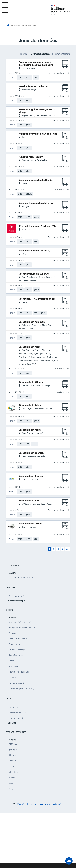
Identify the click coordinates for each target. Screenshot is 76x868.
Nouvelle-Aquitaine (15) (19, 672)
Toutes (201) (14, 707)
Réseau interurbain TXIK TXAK (34, 274)
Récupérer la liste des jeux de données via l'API (39, 804)
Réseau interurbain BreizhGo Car (36, 203)
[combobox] (38, 25)
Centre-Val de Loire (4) (18, 639)
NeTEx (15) (13, 761)
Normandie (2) (15, 666)
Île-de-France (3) (16, 655)
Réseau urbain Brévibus (31, 476)
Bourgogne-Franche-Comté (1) (22, 628)
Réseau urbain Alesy (30, 347)
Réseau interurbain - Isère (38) (34, 251)
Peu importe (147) (16, 596)
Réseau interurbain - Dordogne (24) (37, 226)
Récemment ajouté (61, 54)
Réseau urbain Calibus (31, 524)
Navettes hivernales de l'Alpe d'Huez (38, 134)
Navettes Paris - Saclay (31, 157)
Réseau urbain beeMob (31, 453)
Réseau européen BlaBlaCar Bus (36, 180)
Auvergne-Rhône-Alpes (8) (20, 622)
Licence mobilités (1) (17, 718)
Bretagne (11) (14, 633)
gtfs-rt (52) (13, 750)
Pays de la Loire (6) (17, 683)
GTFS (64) (13, 744)
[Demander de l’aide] (69, 861)
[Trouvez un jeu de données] (38, 25)
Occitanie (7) (14, 677)
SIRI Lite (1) (13, 772)
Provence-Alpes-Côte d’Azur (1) (22, 688)
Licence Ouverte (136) (18, 713)
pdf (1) (11, 788)
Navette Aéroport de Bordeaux (35, 87)
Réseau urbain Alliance (31, 382)
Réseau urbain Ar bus (30, 405)
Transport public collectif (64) (21, 577)
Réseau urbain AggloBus (32, 322)
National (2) (14, 661)
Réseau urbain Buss (29, 501)
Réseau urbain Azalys (30, 430)
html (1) (12, 777)
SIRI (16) (12, 755)
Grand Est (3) (14, 644)
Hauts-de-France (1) (17, 650)
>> (67, 549)
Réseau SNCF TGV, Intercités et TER (37, 299)
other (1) (12, 783)
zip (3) (11, 766)
